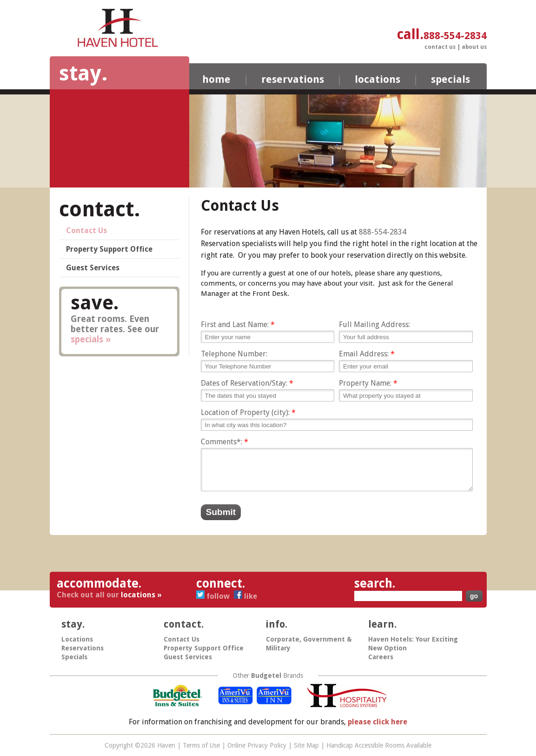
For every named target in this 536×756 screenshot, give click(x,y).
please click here (377, 722)
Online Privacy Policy (257, 745)
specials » (91, 339)
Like (245, 596)
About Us (474, 47)
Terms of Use (201, 745)
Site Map (306, 745)
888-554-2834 (383, 232)
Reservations (293, 79)
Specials (450, 79)
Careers (381, 657)
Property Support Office (109, 249)
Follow (214, 596)
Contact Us (440, 47)
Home (216, 79)
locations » (141, 595)
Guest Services (93, 268)
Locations (377, 79)
